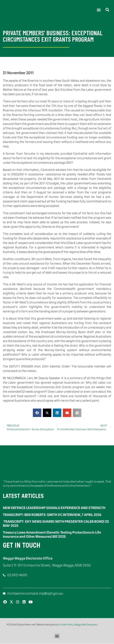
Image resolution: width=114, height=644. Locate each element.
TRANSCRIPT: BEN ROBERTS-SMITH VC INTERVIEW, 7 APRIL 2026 (52, 515)
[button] (99, 10)
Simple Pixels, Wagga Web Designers (78, 625)
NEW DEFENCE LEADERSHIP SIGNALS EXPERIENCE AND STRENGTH (54, 508)
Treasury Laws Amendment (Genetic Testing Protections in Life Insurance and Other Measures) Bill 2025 (52, 535)
